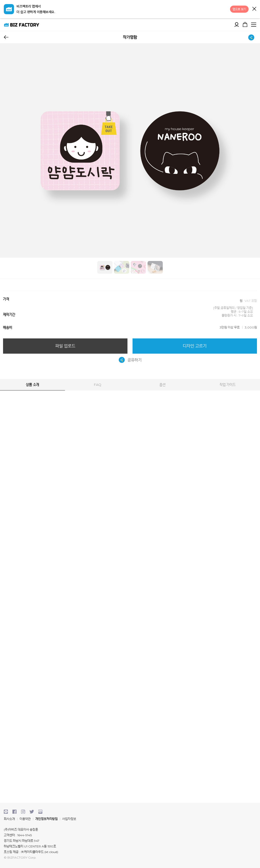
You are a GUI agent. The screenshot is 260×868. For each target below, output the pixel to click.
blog (40, 812)
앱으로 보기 (239, 9)
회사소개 (9, 819)
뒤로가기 (6, 37)
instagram (23, 812)
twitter (32, 812)
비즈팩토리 (22, 24)
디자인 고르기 (195, 346)
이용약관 (25, 819)
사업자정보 (69, 819)
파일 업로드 (65, 346)
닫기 (254, 9)
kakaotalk (6, 812)
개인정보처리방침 (46, 819)
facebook (14, 812)
